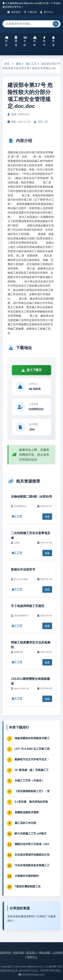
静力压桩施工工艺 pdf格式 (30, 834)
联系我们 (32, 953)
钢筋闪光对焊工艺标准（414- (32, 844)
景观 (53, 41)
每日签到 (14, 12)
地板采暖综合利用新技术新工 (32, 738)
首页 (7, 41)
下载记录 (30, 12)
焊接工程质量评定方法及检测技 (31, 645)
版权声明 (6, 953)
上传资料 (57, 953)
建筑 (16, 41)
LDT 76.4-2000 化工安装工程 (32, 749)
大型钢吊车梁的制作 (27, 876)
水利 (25, 41)
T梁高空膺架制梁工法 (28, 886)
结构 (35, 41)
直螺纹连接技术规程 (27, 812)
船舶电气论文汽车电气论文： (32, 759)
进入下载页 (32, 370)
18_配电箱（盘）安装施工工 (32, 770)
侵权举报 (18, 953)
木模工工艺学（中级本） (29, 781)
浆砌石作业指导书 (23, 570)
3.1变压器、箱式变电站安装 (31, 802)
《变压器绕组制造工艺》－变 (32, 791)
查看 (47, 517)
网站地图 (45, 953)
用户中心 (47, 12)
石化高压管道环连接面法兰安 (32, 855)
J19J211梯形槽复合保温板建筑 (30, 681)
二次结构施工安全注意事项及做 (31, 535)
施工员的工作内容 (25, 823)
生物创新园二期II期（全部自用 (31, 497)
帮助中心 (32, 957)
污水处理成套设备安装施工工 (32, 865)
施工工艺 (31, 64)
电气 (44, 41)
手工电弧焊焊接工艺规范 (28, 606)
